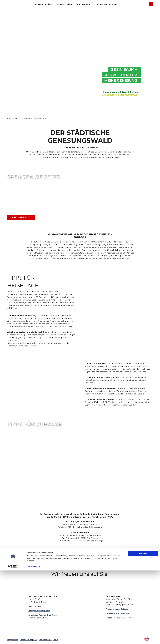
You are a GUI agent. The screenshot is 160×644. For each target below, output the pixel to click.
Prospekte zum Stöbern (117, 609)
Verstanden (143, 627)
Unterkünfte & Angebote (117, 613)
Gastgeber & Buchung (106, 4)
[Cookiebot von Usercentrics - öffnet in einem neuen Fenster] (13, 640)
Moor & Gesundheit (43, 4)
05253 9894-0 (35, 606)
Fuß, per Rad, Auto (48, 615)
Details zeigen (32, 640)
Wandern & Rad (84, 4)
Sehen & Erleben (64, 4)
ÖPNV (44, 618)
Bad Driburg (12, 118)
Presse (109, 618)
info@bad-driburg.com (39, 611)
